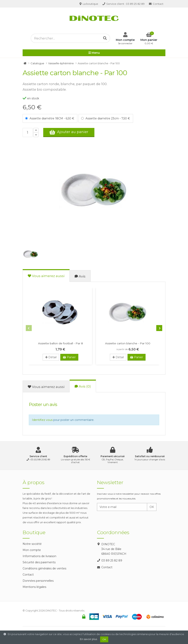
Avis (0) (83, 386)
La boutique (89, 4)
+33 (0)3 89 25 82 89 (40, 460)
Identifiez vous (42, 420)
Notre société (32, 544)
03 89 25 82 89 (124, 4)
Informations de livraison (39, 556)
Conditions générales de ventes (44, 568)
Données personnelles (38, 581)
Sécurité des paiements (39, 562)
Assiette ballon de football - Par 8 (60, 343)
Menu (94, 53)
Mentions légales (34, 587)
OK (152, 507)
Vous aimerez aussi (46, 276)
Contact (156, 4)
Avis (80, 276)
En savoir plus (88, 639)
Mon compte (32, 550)
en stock (31, 98)
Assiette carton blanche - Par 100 (128, 343)
